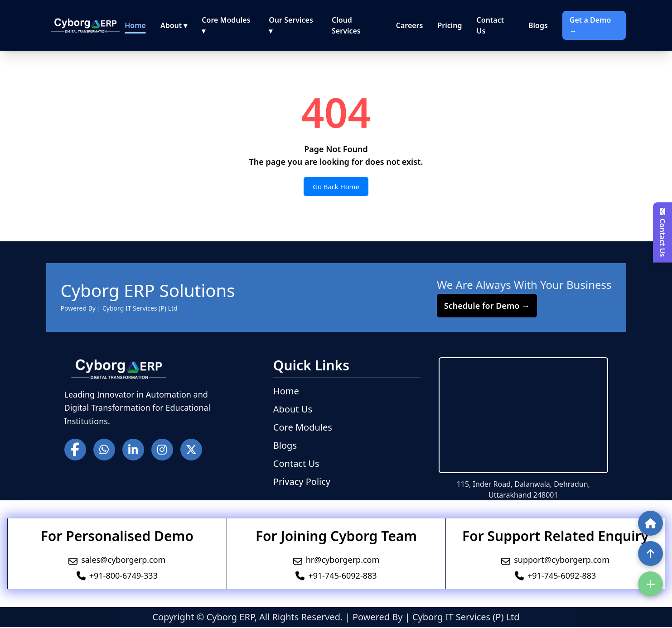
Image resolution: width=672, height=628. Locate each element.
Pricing (450, 25)
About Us (293, 410)
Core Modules (303, 428)
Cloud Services (346, 25)
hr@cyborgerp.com (343, 561)
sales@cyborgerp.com (123, 561)
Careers (410, 25)
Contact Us (491, 25)
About (174, 25)
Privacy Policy (302, 482)
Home (135, 25)
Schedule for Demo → (487, 307)
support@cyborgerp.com (562, 561)
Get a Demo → (590, 25)
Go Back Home (336, 187)
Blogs (538, 25)
